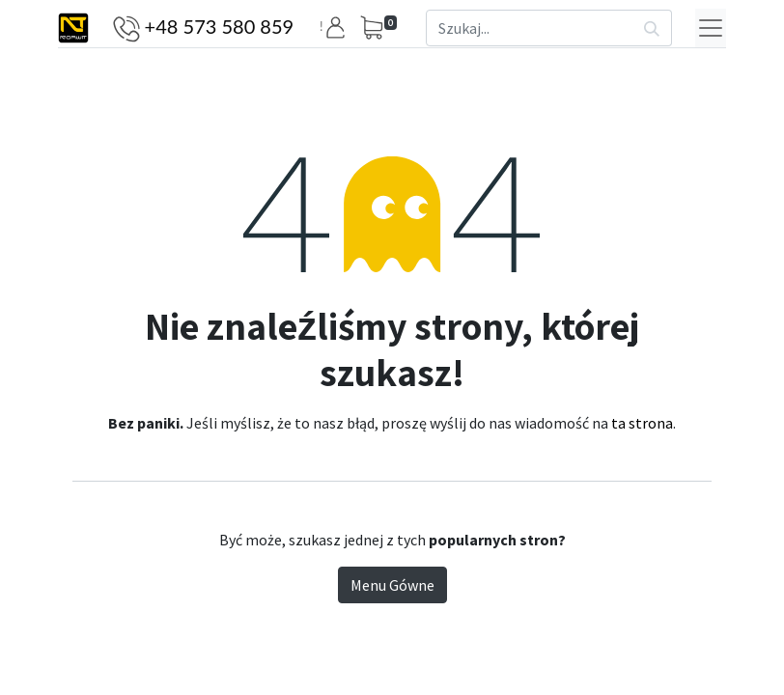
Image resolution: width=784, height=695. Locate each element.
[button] (338, 28)
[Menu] (711, 28)
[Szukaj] (652, 28)
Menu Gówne (392, 585)
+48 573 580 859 (220, 26)
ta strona (642, 423)
